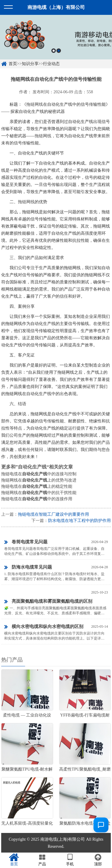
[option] (56, 37)
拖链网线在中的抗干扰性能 (39, 493)
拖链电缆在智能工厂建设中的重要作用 (53, 514)
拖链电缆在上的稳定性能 (37, 486)
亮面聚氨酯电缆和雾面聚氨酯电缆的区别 (48, 602)
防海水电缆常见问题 (28, 567)
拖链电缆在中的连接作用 (37, 499)
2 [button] (59, 51)
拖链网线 (35, 104)
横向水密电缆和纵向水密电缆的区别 (44, 627)
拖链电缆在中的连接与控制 (39, 474)
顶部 (98, 860)
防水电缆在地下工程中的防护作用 (79, 521)
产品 (42, 860)
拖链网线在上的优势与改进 (39, 480)
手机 (70, 860)
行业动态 (51, 64)
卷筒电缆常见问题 (26, 542)
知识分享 (30, 64)
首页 (13, 64)
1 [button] (54, 51)
